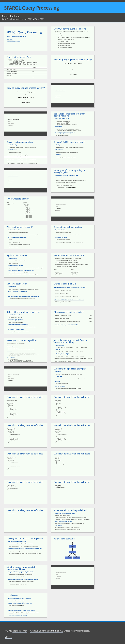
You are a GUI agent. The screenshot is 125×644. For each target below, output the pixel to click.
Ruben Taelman (11, 16)
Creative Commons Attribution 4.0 (47, 631)
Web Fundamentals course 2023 (17, 19)
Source (8, 637)
